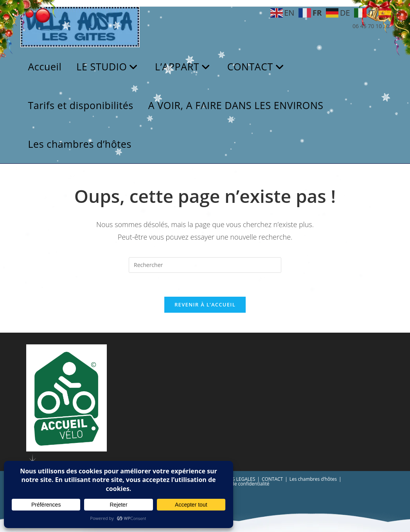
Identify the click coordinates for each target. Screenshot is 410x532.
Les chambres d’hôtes (313, 479)
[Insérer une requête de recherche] (205, 265)
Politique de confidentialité (240, 484)
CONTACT (272, 479)
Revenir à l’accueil (205, 305)
